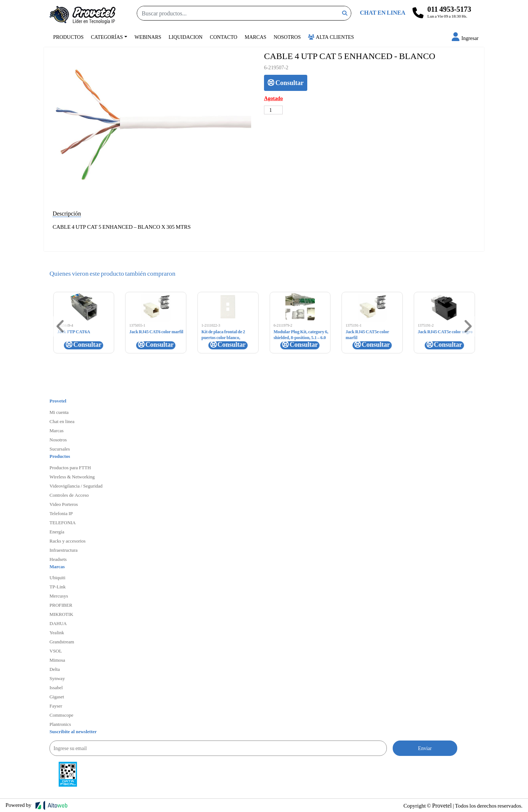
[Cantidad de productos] (273, 110)
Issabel (56, 687)
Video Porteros (64, 504)
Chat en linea (62, 421)
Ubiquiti (57, 577)
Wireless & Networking (72, 477)
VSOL (56, 651)
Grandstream (62, 642)
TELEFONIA (63, 522)
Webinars (148, 37)
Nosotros (287, 37)
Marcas (255, 37)
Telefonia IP (61, 513)
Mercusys (59, 596)
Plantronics (60, 724)
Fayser (56, 706)
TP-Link (58, 587)
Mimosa (57, 660)
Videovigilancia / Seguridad (76, 486)
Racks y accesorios (67, 541)
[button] (465, 38)
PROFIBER (61, 605)
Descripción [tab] (67, 213)
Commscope (61, 715)
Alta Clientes (331, 37)
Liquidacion (186, 37)
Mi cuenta (59, 412)
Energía (57, 532)
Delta (55, 669)
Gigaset (57, 697)
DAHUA (58, 623)
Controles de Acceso (69, 495)
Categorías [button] (107, 37)
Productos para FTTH (70, 467)
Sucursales (60, 449)
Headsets (58, 559)
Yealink (57, 632)
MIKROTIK (61, 614)
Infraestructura (64, 550)
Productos (68, 37)
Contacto (223, 37)
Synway (57, 678)
